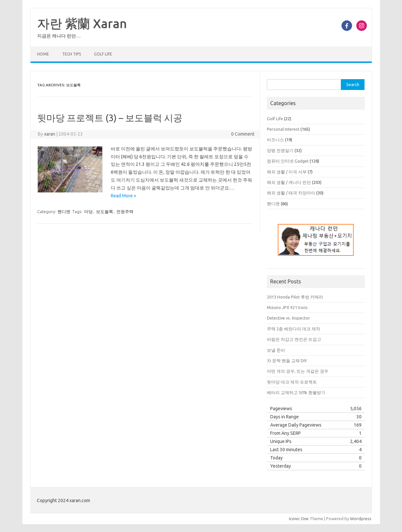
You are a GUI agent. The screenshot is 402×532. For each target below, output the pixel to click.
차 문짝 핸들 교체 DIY (287, 361)
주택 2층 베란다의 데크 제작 (294, 329)
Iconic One (299, 519)
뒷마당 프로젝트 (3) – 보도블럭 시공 (110, 118)
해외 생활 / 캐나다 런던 (289, 182)
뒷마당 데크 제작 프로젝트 (292, 382)
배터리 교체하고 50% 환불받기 (296, 392)
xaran (50, 134)
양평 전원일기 (280, 150)
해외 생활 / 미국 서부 (287, 172)
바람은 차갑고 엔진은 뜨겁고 (294, 339)
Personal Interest (283, 129)
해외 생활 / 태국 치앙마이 (291, 193)
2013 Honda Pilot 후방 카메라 (295, 297)
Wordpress (361, 519)
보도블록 (105, 211)
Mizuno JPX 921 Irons (287, 307)
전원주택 (125, 211)
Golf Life (103, 54)
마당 (88, 211)
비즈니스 (275, 140)
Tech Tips (71, 54)
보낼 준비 (276, 350)
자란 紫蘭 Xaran (82, 23)
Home (43, 54)
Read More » (123, 196)
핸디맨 (64, 211)
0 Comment (243, 134)
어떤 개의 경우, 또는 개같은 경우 (298, 371)
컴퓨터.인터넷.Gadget (288, 161)
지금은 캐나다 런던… (59, 36)
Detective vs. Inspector (288, 318)
